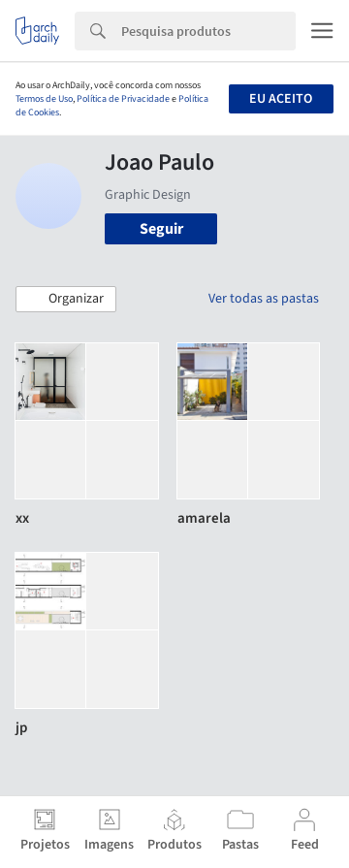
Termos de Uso (44, 99)
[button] (66, 300)
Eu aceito (281, 99)
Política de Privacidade (123, 99)
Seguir (161, 229)
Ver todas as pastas (264, 299)
